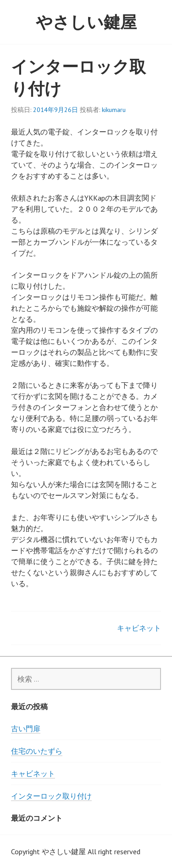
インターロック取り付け (51, 796)
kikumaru (114, 110)
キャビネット (139, 628)
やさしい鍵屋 (86, 22)
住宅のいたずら (37, 751)
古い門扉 (26, 728)
